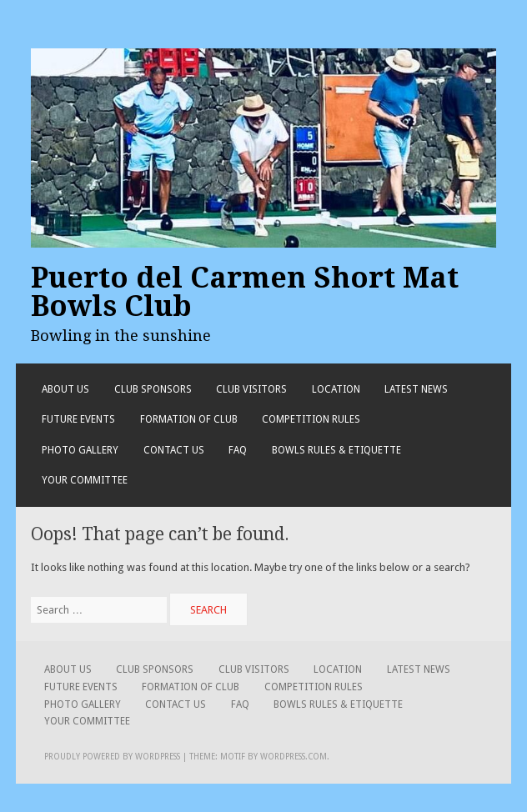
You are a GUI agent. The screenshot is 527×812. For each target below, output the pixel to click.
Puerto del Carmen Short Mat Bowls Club (245, 292)
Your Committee (85, 480)
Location (336, 389)
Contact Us (174, 450)
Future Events (78, 419)
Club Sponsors (153, 389)
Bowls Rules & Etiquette (336, 450)
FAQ (238, 450)
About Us (65, 389)
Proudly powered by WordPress (112, 757)
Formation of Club (189, 419)
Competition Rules (311, 419)
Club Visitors (251, 389)
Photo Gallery (80, 450)
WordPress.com (294, 757)
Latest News (416, 389)
